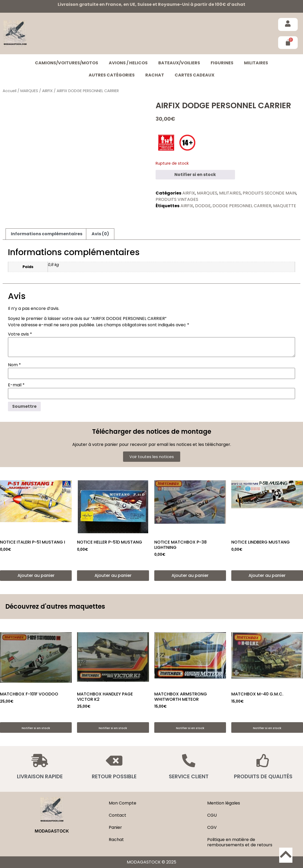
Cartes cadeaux (195, 75)
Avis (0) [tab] (100, 234)
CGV (212, 827)
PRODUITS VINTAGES (177, 199)
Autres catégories (112, 75)
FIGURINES (222, 63)
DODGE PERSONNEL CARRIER (242, 206)
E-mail (16, 385)
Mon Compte (123, 803)
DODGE (203, 206)
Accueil (10, 91)
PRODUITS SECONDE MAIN (269, 193)
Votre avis (20, 334)
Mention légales (224, 803)
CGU (212, 815)
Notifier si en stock (195, 175)
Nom (14, 365)
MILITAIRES (256, 63)
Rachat (155, 75)
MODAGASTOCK (52, 831)
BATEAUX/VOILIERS (179, 63)
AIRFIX (47, 91)
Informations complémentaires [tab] (47, 234)
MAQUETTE (285, 206)
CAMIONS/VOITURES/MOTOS (67, 63)
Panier (115, 827)
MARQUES (29, 91)
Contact (117, 815)
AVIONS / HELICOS (128, 63)
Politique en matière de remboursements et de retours (240, 842)
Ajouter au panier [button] (36, 575)
